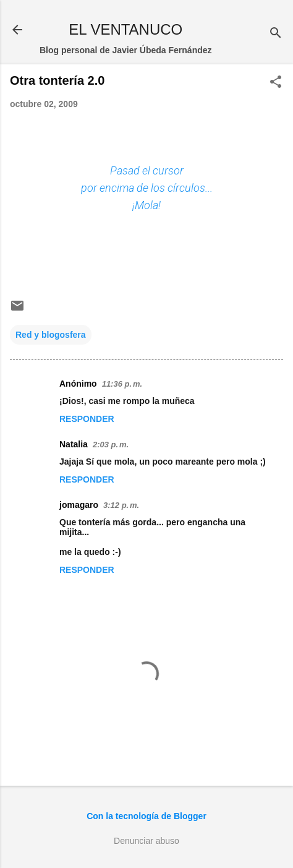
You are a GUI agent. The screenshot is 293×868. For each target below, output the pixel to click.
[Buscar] (276, 34)
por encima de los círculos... (147, 188)
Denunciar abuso (146, 841)
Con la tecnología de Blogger (146, 816)
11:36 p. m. (122, 384)
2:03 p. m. (111, 445)
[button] (276, 83)
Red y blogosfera (51, 335)
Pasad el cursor (147, 170)
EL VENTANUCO (125, 29)
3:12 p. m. (121, 505)
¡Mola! (146, 205)
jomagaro (79, 505)
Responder (87, 419)
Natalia (74, 444)
